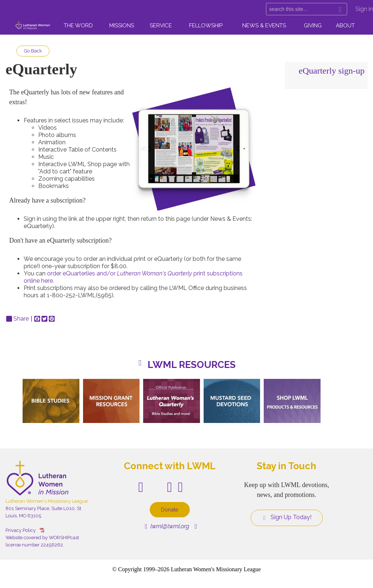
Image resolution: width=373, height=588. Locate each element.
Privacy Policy (21, 530)
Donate (170, 509)
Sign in (364, 9)
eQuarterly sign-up (332, 71)
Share (17, 319)
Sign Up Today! (287, 517)
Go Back (33, 51)
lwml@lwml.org (167, 526)
